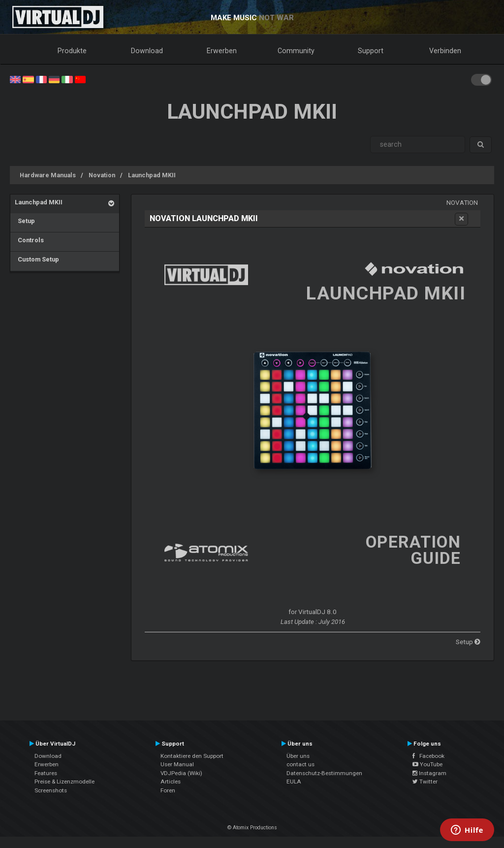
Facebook (428, 756)
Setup (25, 221)
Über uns (298, 756)
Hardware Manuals (48, 175)
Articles (171, 782)
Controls (29, 240)
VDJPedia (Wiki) (181, 773)
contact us (300, 764)
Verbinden (445, 51)
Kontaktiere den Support (192, 756)
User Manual (177, 764)
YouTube (427, 764)
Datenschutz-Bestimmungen (324, 773)
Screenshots (51, 790)
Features (46, 773)
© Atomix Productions (252, 828)
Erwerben (222, 51)
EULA (294, 782)
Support (371, 51)
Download (147, 51)
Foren (168, 790)
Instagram (429, 773)
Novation (102, 175)
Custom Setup (37, 259)
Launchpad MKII (152, 175)
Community (296, 51)
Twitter (425, 782)
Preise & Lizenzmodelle (64, 782)
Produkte (72, 51)
